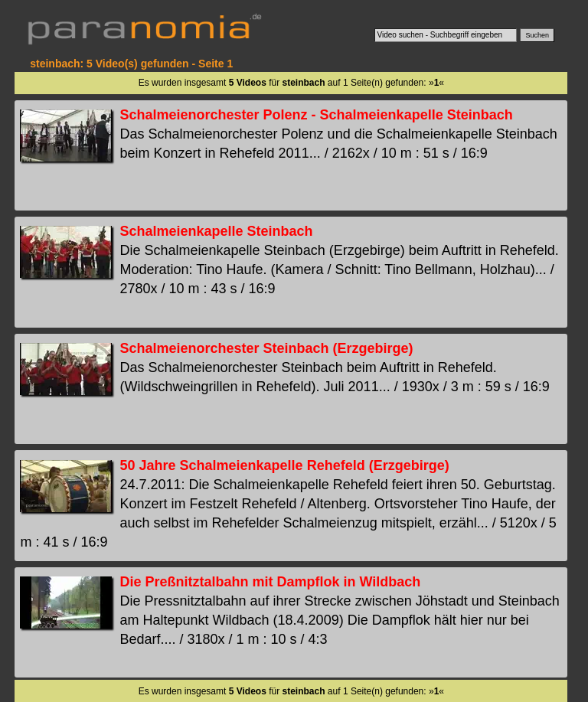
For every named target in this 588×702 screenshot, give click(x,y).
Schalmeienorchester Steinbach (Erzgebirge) (266, 348)
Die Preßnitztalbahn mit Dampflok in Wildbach (270, 582)
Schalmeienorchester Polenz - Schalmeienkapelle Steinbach (316, 115)
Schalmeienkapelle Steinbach (216, 231)
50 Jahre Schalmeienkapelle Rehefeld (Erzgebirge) (284, 465)
